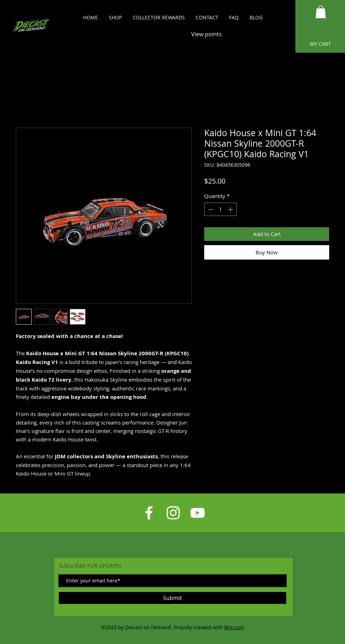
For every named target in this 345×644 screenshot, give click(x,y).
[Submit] (172, 598)
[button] (321, 12)
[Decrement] (210, 209)
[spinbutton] (221, 209)
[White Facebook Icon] (149, 513)
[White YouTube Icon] (197, 513)
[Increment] (231, 209)
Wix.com (234, 627)
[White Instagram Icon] (173, 513)
